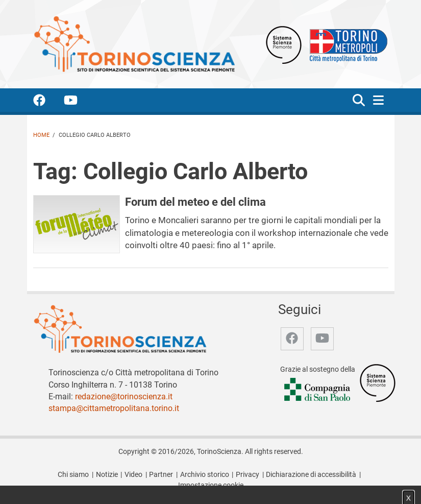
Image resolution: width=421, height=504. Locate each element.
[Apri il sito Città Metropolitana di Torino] (346, 44)
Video (133, 475)
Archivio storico (205, 475)
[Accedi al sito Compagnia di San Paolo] (318, 390)
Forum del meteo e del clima (195, 202)
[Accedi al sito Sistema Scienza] (378, 383)
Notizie (107, 475)
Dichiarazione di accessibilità (311, 475)
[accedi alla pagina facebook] (47, 102)
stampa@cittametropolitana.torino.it (114, 408)
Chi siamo (73, 475)
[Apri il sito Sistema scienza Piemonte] (284, 44)
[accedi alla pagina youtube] (79, 102)
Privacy (247, 475)
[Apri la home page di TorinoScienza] (134, 44)
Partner (161, 475)
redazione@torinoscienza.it (124, 397)
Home (41, 135)
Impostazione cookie (211, 485)
